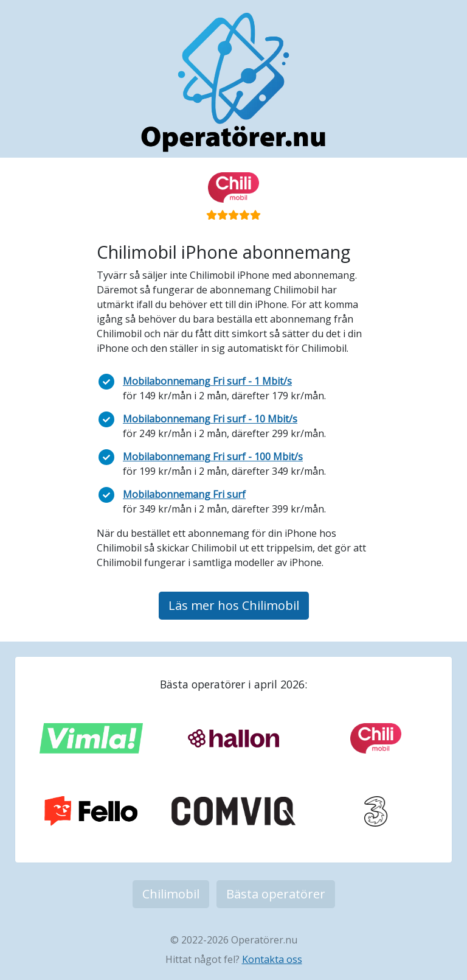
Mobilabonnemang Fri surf (184, 494)
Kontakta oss (272, 959)
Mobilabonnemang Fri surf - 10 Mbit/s (210, 419)
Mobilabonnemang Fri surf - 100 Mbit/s (213, 457)
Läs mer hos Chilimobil (234, 605)
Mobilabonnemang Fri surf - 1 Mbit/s (207, 381)
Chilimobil (171, 894)
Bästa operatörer (276, 894)
